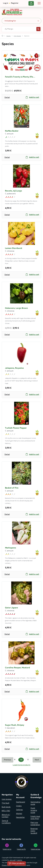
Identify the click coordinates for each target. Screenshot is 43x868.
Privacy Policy (7, 865)
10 (21, 760)
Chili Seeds (17, 36)
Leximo (20, 860)
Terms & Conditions (6, 822)
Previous (7, 760)
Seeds (8, 36)
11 (28, 760)
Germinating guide (35, 803)
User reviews (7, 799)
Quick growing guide (34, 810)
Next (37, 760)
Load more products (22, 765)
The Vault (5, 803)
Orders (19, 806)
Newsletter (20, 817)
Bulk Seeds (6, 807)
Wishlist (19, 814)
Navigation (39, 3)
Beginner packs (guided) (34, 831)
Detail (7, 98)
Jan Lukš (12, 860)
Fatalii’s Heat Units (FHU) (35, 818)
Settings (19, 810)
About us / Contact (6, 816)
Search (38, 29)
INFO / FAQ (6, 811)
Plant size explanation (35, 824)
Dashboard (21, 802)
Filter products (17, 863)
